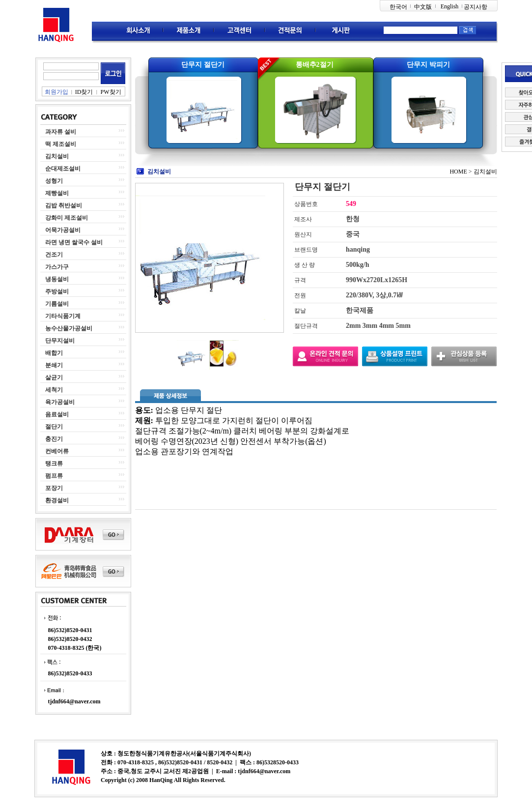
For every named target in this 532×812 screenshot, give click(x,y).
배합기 (54, 353)
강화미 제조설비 (67, 218)
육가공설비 (60, 402)
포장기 (54, 488)
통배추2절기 (315, 65)
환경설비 (57, 500)
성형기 (54, 181)
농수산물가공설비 (69, 328)
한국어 (398, 7)
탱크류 (54, 464)
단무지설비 (60, 341)
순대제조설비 (63, 169)
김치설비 (57, 156)
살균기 (54, 377)
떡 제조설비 (61, 144)
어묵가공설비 (63, 230)
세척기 (54, 390)
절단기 (54, 427)
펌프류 (54, 476)
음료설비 (57, 414)
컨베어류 (57, 451)
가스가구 (57, 267)
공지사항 (476, 7)
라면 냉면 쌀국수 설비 (74, 242)
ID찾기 (84, 92)
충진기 (54, 439)
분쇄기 (54, 365)
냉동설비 (57, 279)
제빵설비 (57, 193)
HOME (458, 172)
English (450, 6)
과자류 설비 (61, 132)
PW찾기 (111, 92)
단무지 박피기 (428, 65)
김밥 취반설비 (64, 205)
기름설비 (57, 304)
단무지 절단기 (203, 65)
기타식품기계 (63, 316)
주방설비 (57, 291)
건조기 (54, 255)
